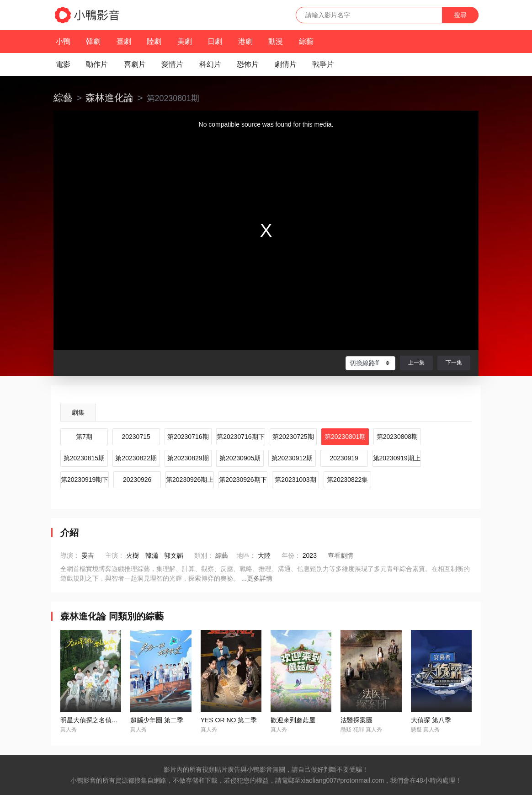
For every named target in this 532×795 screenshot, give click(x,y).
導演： (70, 555)
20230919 (344, 458)
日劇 (215, 41)
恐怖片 (248, 64)
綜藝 (306, 41)
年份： (291, 555)
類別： (204, 555)
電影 (63, 64)
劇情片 (286, 64)
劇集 (78, 412)
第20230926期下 (243, 480)
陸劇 (154, 41)
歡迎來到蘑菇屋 (293, 720)
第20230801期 (345, 437)
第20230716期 (188, 437)
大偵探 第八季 (431, 720)
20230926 (137, 480)
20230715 (136, 437)
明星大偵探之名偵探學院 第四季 (106, 720)
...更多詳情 (257, 578)
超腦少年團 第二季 (157, 720)
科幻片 (210, 64)
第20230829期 (188, 458)
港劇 (245, 41)
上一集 (416, 363)
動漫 (276, 41)
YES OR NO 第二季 (229, 720)
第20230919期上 (397, 458)
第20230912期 (292, 458)
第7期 (84, 437)
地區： (246, 555)
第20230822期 (136, 458)
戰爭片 (323, 64)
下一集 (454, 363)
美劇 (185, 41)
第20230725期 (293, 437)
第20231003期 (295, 480)
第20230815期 (84, 458)
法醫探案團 (356, 720)
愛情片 (172, 64)
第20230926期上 (190, 480)
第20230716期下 (240, 437)
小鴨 (63, 41)
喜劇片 (135, 64)
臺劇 (124, 41)
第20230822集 (347, 480)
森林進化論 (109, 98)
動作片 (97, 64)
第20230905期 (240, 458)
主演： (115, 555)
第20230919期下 (85, 480)
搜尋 (460, 15)
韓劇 (93, 41)
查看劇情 (340, 555)
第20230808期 (397, 437)
